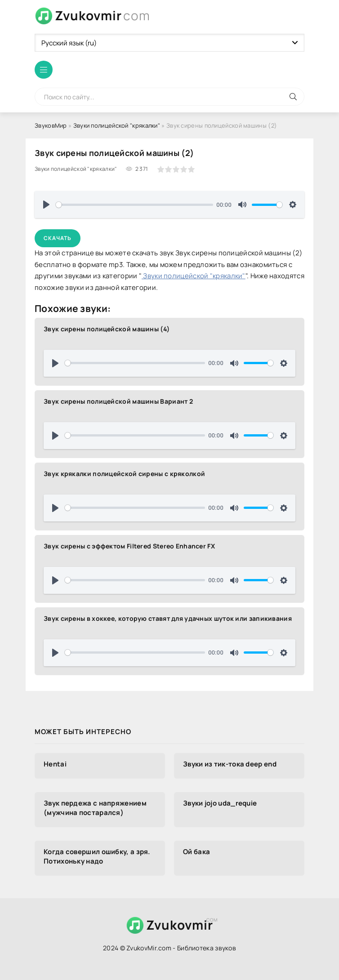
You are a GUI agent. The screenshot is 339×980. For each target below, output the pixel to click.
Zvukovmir (103, 16)
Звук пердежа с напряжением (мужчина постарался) (95, 808)
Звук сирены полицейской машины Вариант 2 (118, 401)
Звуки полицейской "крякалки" (117, 125)
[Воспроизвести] (46, 205)
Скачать (58, 238)
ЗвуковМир (51, 125)
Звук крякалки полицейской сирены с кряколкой (124, 474)
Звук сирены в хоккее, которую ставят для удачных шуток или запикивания (168, 618)
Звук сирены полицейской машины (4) (107, 329)
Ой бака (196, 852)
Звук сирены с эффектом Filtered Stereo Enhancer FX (129, 546)
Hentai (55, 764)
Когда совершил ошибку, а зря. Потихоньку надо (97, 856)
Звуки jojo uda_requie (220, 803)
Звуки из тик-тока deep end (230, 764)
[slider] (134, 205)
